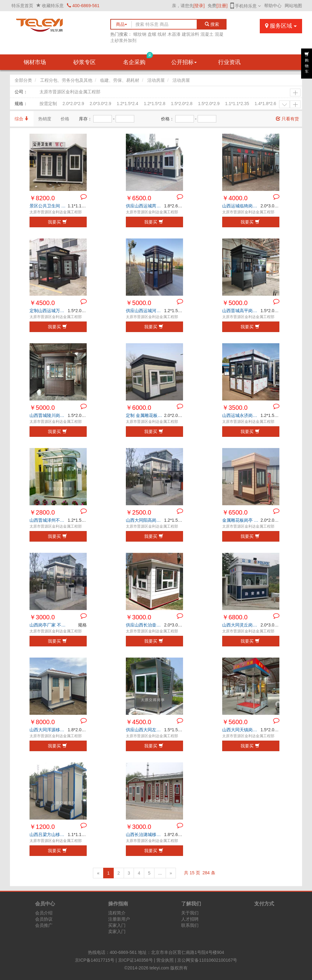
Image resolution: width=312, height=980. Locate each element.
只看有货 (287, 119)
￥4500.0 (42, 303)
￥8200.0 (42, 198)
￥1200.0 (42, 827)
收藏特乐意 (53, 6)
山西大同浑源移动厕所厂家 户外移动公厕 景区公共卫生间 (49, 730)
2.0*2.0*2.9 (73, 104)
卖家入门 (117, 931)
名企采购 (138, 60)
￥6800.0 (235, 617)
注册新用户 (119, 919)
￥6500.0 (138, 198)
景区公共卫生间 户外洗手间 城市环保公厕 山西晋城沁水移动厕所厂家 (49, 206)
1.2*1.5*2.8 (155, 104)
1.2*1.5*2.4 (128, 104)
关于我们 (190, 913)
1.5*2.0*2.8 (182, 104)
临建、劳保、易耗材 (120, 80)
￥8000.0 (42, 722)
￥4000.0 (235, 198)
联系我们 (190, 925)
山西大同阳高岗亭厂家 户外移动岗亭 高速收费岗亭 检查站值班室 (145, 520)
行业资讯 (229, 62)
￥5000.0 (138, 303)
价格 (65, 119)
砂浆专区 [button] (85, 62)
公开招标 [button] (184, 62)
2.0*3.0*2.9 (100, 104)
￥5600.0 (235, 722)
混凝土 (207, 34)
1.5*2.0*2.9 (209, 104)
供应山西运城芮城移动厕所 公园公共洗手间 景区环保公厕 (145, 206)
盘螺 (152, 34)
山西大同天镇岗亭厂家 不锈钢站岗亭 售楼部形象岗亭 (241, 730)
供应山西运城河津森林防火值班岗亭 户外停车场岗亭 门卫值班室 (145, 311)
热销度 (45, 119)
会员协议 (44, 919)
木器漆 (174, 34)
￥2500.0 (138, 512)
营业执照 (165, 960)
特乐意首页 (22, 6)
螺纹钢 (140, 34)
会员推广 (44, 925)
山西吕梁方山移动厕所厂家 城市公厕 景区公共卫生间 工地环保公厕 (49, 834)
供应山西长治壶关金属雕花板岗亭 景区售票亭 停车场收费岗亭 (145, 625)
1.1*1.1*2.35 (237, 104)
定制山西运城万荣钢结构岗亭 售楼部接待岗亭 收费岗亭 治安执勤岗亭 (49, 311)
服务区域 (281, 26)
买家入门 (117, 925)
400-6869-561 (83, 6)
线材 (162, 34)
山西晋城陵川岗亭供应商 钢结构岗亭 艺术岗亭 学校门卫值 (49, 415)
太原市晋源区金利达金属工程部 (70, 92)
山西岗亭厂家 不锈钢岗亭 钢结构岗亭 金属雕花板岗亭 (49, 625)
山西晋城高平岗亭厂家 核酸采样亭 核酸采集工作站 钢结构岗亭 (241, 311)
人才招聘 (190, 919)
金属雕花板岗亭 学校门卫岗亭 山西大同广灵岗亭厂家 (241, 520)
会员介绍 (44, 913)
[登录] (199, 6)
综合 (22, 119)
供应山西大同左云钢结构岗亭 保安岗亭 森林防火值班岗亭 (145, 730)
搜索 (212, 24)
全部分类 (23, 80)
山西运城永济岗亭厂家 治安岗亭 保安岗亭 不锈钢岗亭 (241, 415)
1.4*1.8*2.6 (265, 104)
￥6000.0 (138, 408)
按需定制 (48, 104)
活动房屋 (156, 80)
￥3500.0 (235, 408)
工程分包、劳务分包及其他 (66, 80)
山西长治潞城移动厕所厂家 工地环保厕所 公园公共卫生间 (145, 834)
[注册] (222, 6)
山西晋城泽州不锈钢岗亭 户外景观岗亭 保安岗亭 (49, 520)
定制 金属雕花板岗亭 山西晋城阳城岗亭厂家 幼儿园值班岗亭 (145, 415)
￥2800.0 (42, 512)
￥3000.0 (42, 617)
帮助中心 (273, 6)
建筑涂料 (190, 34)
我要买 (57, 222)
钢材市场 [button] (35, 62)
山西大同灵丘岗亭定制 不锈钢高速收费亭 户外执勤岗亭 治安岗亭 (241, 625)
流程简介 (117, 913)
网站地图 (293, 6)
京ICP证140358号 (135, 960)
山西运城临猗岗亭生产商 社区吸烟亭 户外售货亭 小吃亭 (241, 206)
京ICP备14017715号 (95, 960)
